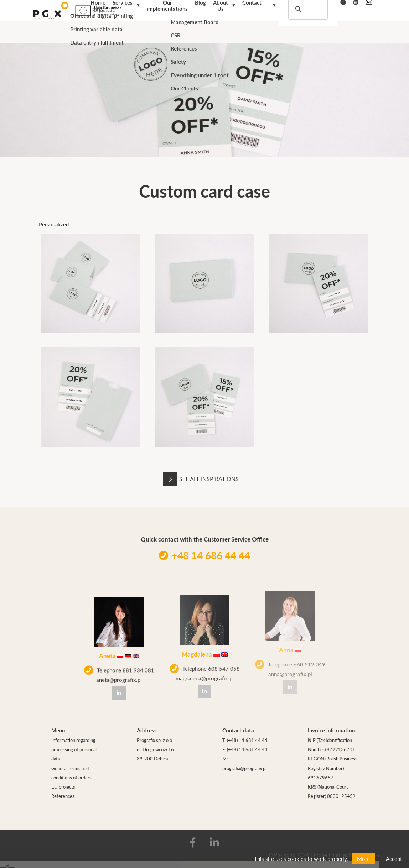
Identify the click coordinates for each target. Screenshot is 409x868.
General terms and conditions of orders (71, 773)
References (63, 796)
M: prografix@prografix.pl (244, 763)
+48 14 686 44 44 (204, 555)
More (363, 859)
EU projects (63, 787)
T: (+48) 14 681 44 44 (245, 740)
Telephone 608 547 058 (205, 659)
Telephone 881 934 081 (119, 666)
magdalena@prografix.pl (205, 669)
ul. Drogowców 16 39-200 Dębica (155, 754)
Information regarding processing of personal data (74, 749)
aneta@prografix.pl (119, 676)
